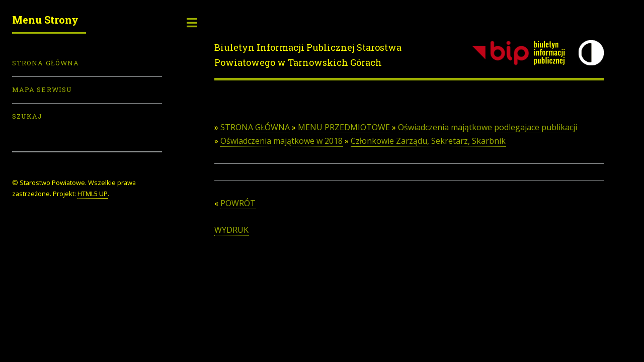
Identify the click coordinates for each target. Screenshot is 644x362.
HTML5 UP (93, 194)
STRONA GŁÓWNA (255, 127)
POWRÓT (238, 203)
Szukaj (27, 116)
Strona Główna (46, 63)
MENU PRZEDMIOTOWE (344, 127)
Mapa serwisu (42, 89)
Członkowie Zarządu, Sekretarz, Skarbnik (428, 141)
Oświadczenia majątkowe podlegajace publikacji (488, 127)
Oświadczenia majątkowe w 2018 (281, 141)
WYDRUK (231, 230)
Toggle (192, 23)
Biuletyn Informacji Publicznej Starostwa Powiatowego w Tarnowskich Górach (308, 55)
